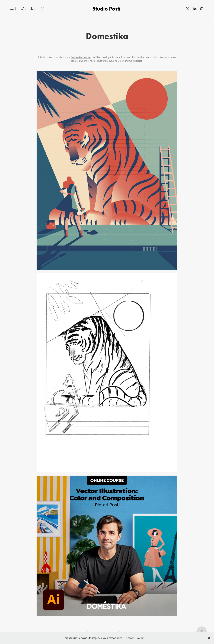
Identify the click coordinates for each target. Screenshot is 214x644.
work (13, 9)
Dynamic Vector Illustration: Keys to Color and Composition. (111, 61)
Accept (130, 638)
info (23, 9)
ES (42, 9)
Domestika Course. (81, 57)
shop (33, 9)
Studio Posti (107, 9)
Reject (140, 638)
